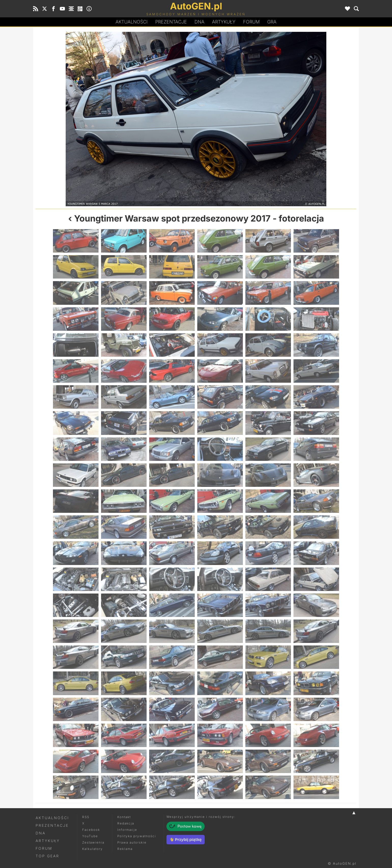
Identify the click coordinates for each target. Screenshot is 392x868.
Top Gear (47, 856)
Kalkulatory (93, 849)
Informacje (127, 830)
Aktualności (132, 22)
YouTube (90, 836)
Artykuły (224, 22)
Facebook (91, 830)
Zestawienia (93, 842)
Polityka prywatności (137, 836)
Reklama (125, 849)
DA (199, 22)
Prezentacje (171, 22)
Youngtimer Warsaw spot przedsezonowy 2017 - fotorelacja (199, 218)
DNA (41, 833)
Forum (251, 22)
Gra (272, 22)
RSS (86, 817)
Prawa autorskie (132, 842)
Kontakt (124, 817)
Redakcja (126, 823)
